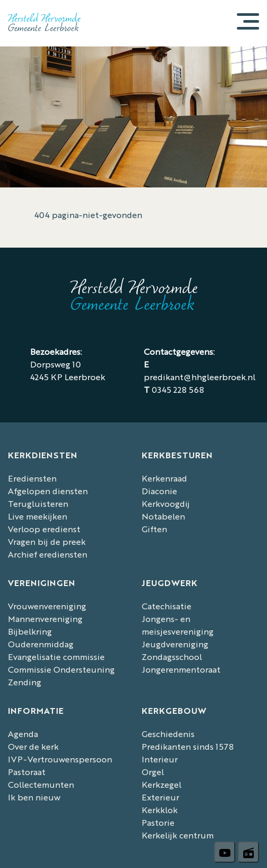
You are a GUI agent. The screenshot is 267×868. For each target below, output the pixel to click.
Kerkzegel (162, 784)
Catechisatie (167, 606)
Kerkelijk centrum (178, 835)
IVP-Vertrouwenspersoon (60, 759)
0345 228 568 (178, 389)
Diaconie (159, 491)
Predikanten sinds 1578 (188, 746)
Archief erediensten (48, 554)
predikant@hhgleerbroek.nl (200, 377)
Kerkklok (160, 810)
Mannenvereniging (45, 619)
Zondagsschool (172, 657)
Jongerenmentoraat (181, 669)
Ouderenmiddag (41, 644)
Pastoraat (27, 772)
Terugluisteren (38, 503)
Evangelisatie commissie (56, 657)
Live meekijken (38, 516)
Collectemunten (41, 784)
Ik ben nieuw (34, 797)
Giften (154, 529)
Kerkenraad (164, 478)
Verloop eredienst (44, 529)
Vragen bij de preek (47, 541)
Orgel (153, 772)
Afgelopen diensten (48, 491)
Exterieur (160, 797)
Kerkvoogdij (166, 503)
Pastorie (158, 822)
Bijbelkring (30, 631)
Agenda (23, 734)
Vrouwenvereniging (47, 606)
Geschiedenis (168, 734)
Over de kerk (33, 746)
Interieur (160, 759)
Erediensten (32, 478)
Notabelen (163, 516)
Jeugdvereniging (175, 644)
